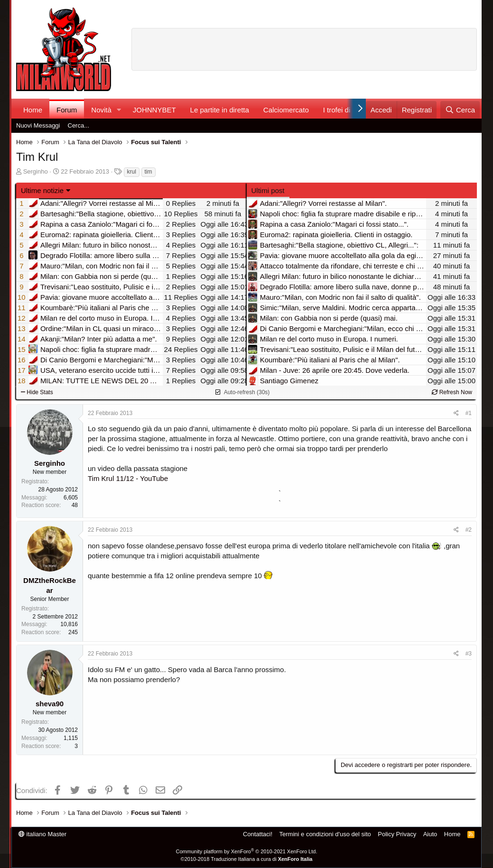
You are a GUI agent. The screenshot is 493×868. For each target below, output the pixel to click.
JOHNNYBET (154, 110)
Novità (101, 110)
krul (132, 172)
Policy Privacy (397, 834)
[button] (119, 110)
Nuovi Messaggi (38, 125)
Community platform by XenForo (247, 851)
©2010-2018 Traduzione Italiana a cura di (247, 859)
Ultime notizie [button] (42, 190)
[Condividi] (456, 413)
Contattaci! (258, 834)
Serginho (36, 171)
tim (149, 172)
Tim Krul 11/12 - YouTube (128, 478)
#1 (469, 413)
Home (33, 110)
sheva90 (50, 704)
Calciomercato (286, 110)
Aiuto (430, 834)
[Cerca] (460, 110)
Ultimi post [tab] (268, 190)
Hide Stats (37, 392)
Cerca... (79, 125)
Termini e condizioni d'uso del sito (325, 834)
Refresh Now (452, 392)
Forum (67, 110)
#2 (469, 530)
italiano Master (42, 834)
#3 (469, 654)
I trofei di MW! (345, 110)
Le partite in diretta (220, 110)
